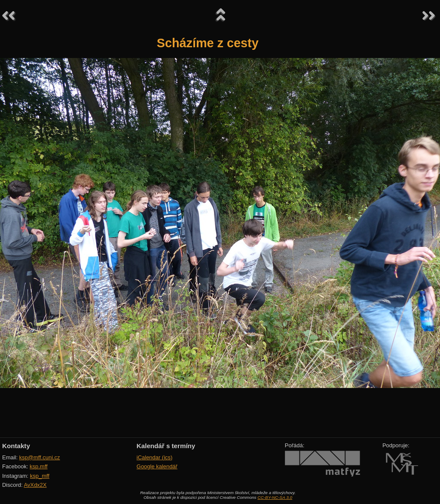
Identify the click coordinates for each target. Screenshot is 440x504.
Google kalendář (157, 466)
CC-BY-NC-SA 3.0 (275, 497)
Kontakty (16, 446)
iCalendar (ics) (155, 457)
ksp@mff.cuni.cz (40, 457)
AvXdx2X (35, 485)
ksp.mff (39, 466)
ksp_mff (40, 476)
